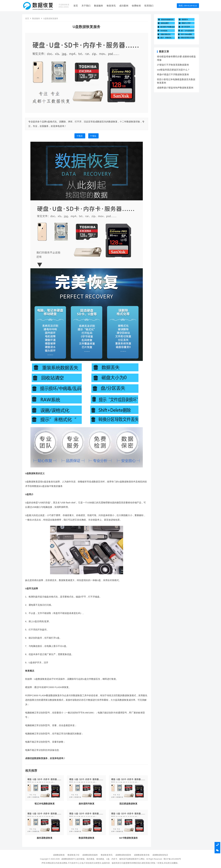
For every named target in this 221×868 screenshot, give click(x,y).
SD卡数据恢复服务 (129, 838)
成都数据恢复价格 (142, 855)
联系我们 (149, 6)
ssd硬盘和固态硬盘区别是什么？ (173, 70)
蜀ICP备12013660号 (172, 859)
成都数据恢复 (59, 855)
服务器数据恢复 (45, 838)
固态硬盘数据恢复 (128, 804)
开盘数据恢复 (131, 859)
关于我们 (86, 6)
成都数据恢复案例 (123, 855)
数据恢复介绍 (73, 855)
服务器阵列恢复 (87, 804)
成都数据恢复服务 (90, 855)
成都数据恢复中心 (69, 859)
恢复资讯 (111, 6)
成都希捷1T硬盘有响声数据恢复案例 (175, 88)
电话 (80, 136)
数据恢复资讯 (107, 855)
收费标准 (136, 6)
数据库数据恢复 (87, 838)
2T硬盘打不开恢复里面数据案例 (173, 65)
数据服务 (99, 6)
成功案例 (124, 6)
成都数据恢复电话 (160, 855)
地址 (93, 136)
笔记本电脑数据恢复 (45, 804)
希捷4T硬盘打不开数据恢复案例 (173, 74)
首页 (76, 6)
